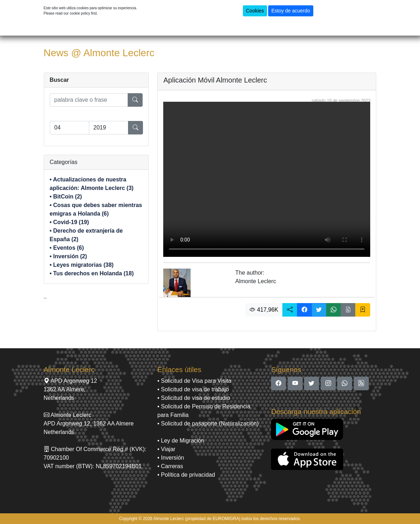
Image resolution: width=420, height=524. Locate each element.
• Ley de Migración (181, 441)
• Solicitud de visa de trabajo (193, 389)
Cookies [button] (255, 11)
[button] (290, 310)
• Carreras (170, 466)
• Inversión (171, 458)
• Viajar (166, 449)
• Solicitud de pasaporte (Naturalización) (208, 424)
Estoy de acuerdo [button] (291, 11)
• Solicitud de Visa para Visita (194, 381)
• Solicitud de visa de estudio (193, 398)
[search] (89, 100)
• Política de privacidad (186, 475)
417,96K (264, 310)
